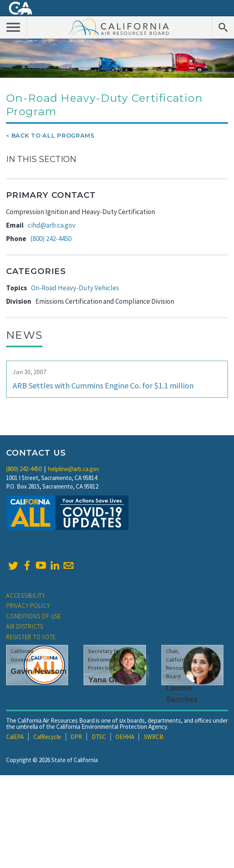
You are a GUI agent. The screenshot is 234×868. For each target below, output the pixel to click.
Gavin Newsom (39, 671)
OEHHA (125, 737)
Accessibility (26, 595)
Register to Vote (31, 637)
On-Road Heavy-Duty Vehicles (75, 288)
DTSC (99, 737)
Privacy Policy (28, 606)
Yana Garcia (110, 680)
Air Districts (25, 626)
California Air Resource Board (119, 26)
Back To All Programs (53, 136)
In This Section (41, 159)
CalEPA (15, 737)
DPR (76, 737)
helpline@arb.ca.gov (74, 469)
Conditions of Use (34, 616)
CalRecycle (47, 737)
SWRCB (154, 737)
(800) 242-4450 (51, 239)
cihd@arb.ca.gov (52, 225)
